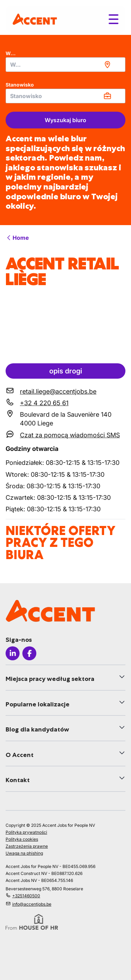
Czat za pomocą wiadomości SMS (70, 435)
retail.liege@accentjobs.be (58, 391)
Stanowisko (20, 85)
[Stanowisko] (65, 96)
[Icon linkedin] (13, 653)
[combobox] (65, 65)
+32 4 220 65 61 (44, 403)
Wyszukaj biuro (65, 120)
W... (11, 53)
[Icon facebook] (29, 653)
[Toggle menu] (114, 19)
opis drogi (66, 371)
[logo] (35, 19)
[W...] (65, 65)
